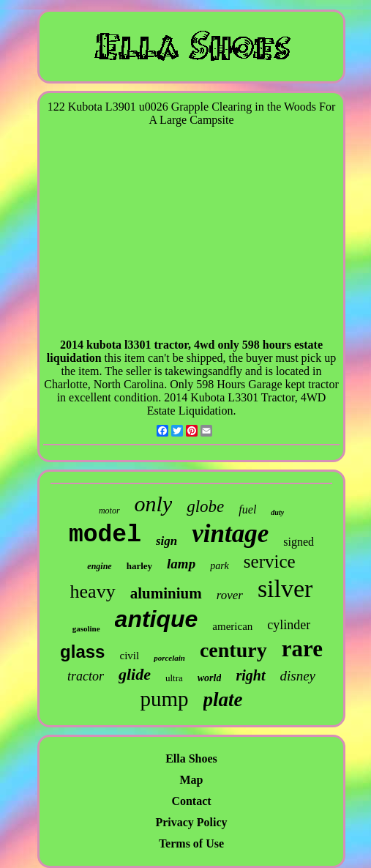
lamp (181, 564)
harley (139, 566)
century (233, 650)
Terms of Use (191, 843)
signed (299, 542)
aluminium (166, 593)
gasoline (86, 628)
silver (285, 589)
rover (230, 595)
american (232, 626)
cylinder (289, 625)
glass (82, 652)
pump (164, 699)
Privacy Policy (191, 822)
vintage (230, 534)
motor (109, 511)
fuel (247, 509)
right (250, 675)
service (270, 561)
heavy (93, 591)
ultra (174, 678)
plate (223, 700)
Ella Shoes (191, 758)
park (220, 566)
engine (99, 566)
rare (302, 649)
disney (298, 676)
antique (157, 619)
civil (129, 656)
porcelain (169, 658)
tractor (86, 676)
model (105, 535)
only (154, 504)
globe (205, 507)
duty (277, 512)
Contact (191, 801)
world (210, 678)
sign (166, 541)
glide (135, 674)
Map (192, 780)
